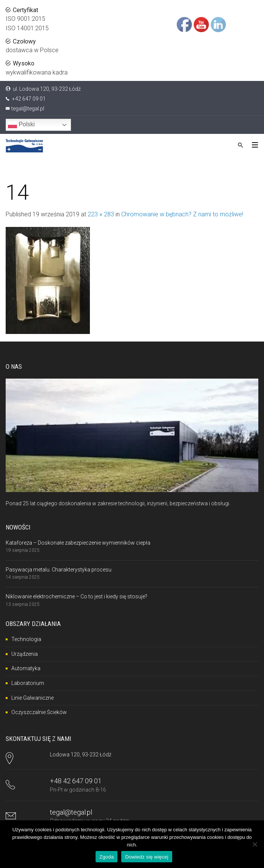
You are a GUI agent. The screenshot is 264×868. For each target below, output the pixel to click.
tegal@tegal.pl (28, 109)
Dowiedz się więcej (147, 857)
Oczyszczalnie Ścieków (39, 712)
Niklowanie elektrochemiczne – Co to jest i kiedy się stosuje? (76, 596)
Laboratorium (28, 683)
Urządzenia (25, 654)
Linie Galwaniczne (32, 698)
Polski (21, 125)
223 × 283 (101, 214)
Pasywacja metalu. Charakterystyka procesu (59, 570)
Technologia (26, 639)
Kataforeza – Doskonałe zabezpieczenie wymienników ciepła (78, 543)
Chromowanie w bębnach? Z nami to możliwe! (182, 214)
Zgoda (107, 857)
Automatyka (26, 668)
